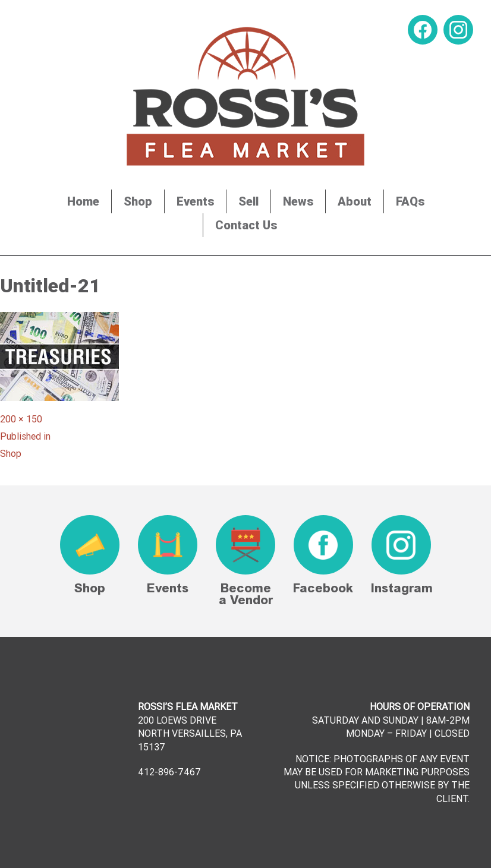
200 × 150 (21, 419)
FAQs (410, 201)
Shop (138, 201)
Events (195, 201)
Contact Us (246, 225)
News (298, 201)
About (355, 201)
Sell (248, 201)
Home (83, 201)
